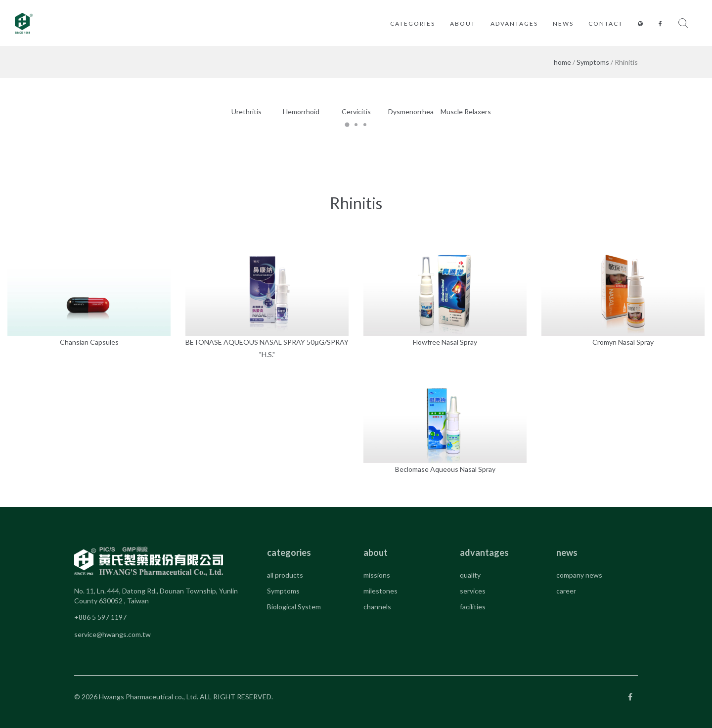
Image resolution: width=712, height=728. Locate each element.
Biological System (294, 607)
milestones (380, 591)
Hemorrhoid (301, 112)
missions (377, 575)
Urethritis (246, 112)
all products (285, 575)
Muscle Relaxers (466, 112)
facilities (473, 607)
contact (606, 23)
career (566, 591)
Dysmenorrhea (411, 112)
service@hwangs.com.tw (112, 634)
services (473, 591)
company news (579, 575)
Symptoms (593, 62)
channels (377, 607)
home (562, 62)
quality (470, 575)
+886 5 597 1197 (100, 617)
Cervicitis (356, 112)
